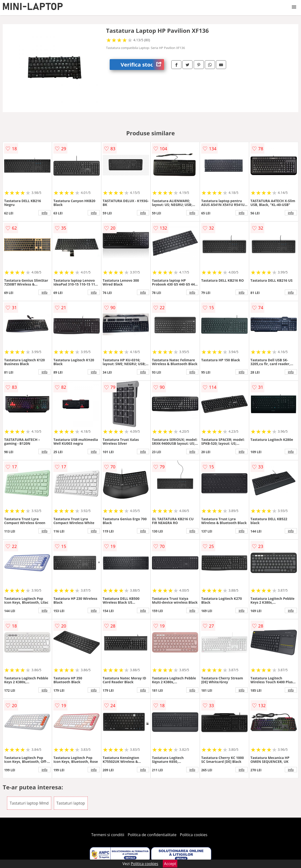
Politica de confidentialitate (152, 835)
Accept (170, 864)
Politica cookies (194, 835)
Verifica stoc (142, 65)
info (44, 213)
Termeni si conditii (108, 835)
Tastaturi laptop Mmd (29, 803)
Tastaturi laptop (71, 803)
